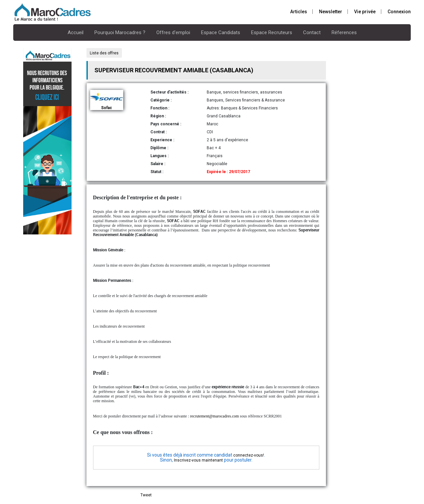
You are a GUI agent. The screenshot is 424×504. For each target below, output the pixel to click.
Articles (299, 12)
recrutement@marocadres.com (214, 416)
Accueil (76, 32)
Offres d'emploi (173, 32)
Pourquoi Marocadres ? (120, 32)
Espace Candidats (221, 32)
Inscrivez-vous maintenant (198, 460)
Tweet (146, 495)
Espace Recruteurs (272, 32)
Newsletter (331, 12)
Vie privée (365, 12)
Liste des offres (104, 53)
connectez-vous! (249, 455)
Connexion (399, 12)
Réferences (344, 32)
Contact (312, 32)
